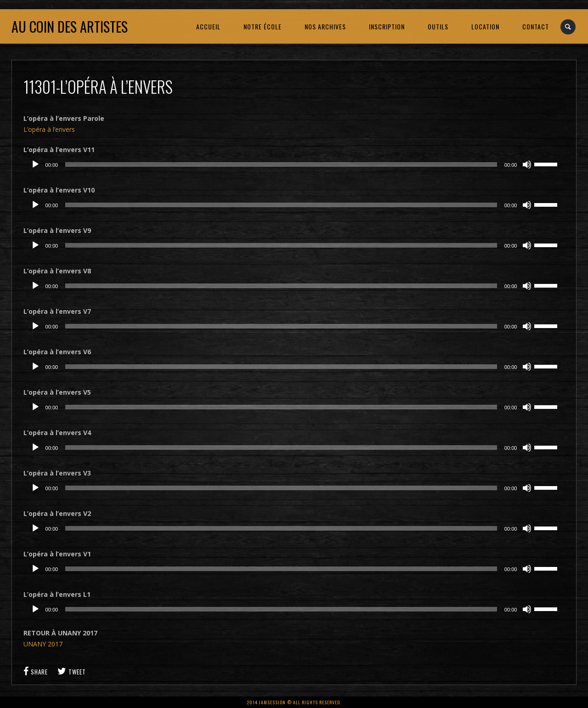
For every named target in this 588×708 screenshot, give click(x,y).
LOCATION (485, 26)
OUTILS (438, 26)
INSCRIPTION (387, 26)
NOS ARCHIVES (325, 26)
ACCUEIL (208, 26)
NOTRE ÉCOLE (263, 26)
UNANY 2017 (43, 644)
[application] (294, 164)
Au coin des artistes (70, 26)
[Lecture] (35, 164)
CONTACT (536, 26)
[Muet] (527, 164)
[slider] (281, 164)
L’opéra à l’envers (49, 129)
